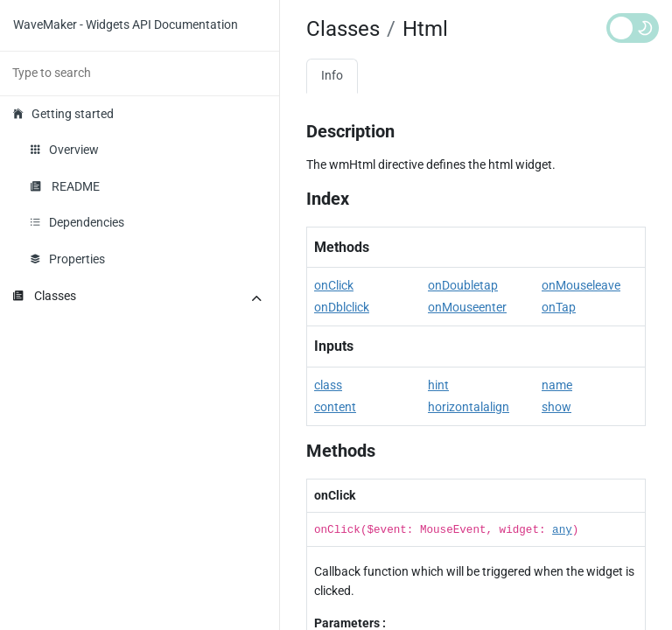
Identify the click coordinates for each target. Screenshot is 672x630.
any (562, 530)
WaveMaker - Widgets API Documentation (126, 25)
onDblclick (342, 308)
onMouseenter (467, 308)
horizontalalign (469, 407)
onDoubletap (463, 286)
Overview (65, 150)
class (328, 385)
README (65, 187)
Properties (68, 259)
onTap (559, 308)
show (556, 407)
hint (438, 385)
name (557, 385)
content (335, 407)
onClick (334, 286)
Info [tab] (332, 76)
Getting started (63, 114)
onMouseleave (581, 286)
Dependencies (77, 223)
